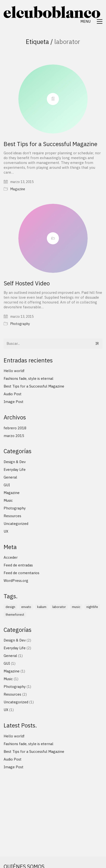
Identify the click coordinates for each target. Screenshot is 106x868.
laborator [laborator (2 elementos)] (59, 607)
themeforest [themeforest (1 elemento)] (15, 615)
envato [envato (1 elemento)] (26, 607)
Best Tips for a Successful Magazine (50, 144)
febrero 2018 (15, 428)
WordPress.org (16, 581)
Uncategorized (16, 524)
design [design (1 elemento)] (10, 607)
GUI (7, 485)
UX (6, 531)
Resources (12, 516)
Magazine (18, 189)
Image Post (14, 402)
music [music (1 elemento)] (76, 607)
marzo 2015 (14, 436)
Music (8, 500)
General (10, 477)
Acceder (11, 557)
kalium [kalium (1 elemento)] (42, 607)
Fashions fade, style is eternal (28, 378)
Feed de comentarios (21, 573)
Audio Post (13, 394)
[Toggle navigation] (91, 21)
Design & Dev (15, 462)
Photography (20, 324)
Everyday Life (15, 469)
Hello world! (14, 371)
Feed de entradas (18, 565)
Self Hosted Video (27, 283)
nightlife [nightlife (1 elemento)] (92, 607)
